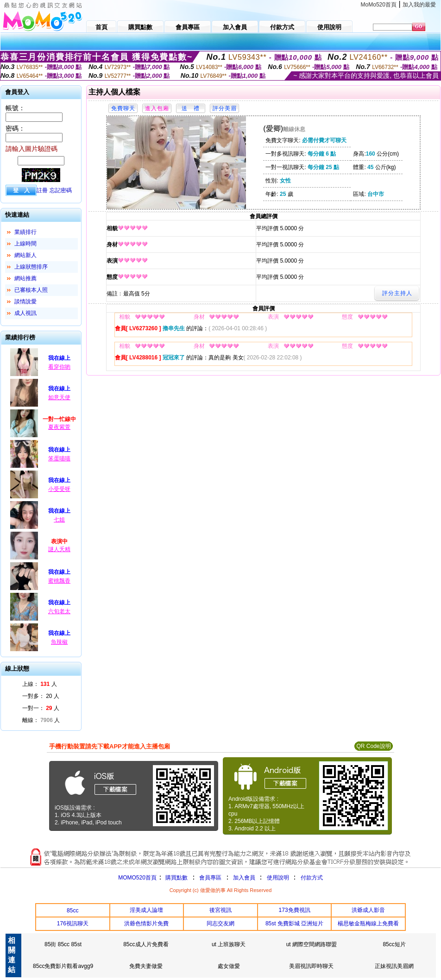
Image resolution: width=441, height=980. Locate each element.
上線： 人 (40, 684)
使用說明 (278, 878)
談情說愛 (25, 302)
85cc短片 (394, 944)
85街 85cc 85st (63, 944)
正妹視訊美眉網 (394, 966)
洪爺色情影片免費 (146, 923)
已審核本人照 (31, 290)
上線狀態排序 (31, 267)
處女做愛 (229, 966)
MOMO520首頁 (137, 878)
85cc (72, 911)
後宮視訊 (220, 910)
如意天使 (59, 397)
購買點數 (176, 878)
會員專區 (210, 878)
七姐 (59, 520)
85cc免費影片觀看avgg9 (63, 966)
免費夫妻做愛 (146, 966)
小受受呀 (59, 489)
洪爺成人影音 (368, 910)
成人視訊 (25, 313)
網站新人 (25, 255)
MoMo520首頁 (379, 5)
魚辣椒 (59, 642)
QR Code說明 (373, 746)
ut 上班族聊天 (229, 944)
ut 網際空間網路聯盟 (312, 944)
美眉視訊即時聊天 (311, 966)
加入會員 (244, 878)
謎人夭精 (59, 549)
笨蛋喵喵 (59, 459)
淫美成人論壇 (146, 910)
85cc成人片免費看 (146, 944)
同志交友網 (220, 923)
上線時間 (25, 244)
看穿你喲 (59, 367)
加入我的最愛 (419, 5)
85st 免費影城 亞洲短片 (294, 923)
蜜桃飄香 (59, 581)
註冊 (42, 190)
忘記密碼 (61, 190)
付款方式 (312, 878)
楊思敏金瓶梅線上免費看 (368, 923)
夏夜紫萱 (59, 427)
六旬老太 (59, 611)
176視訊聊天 (73, 923)
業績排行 (25, 232)
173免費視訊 (295, 910)
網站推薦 (25, 278)
